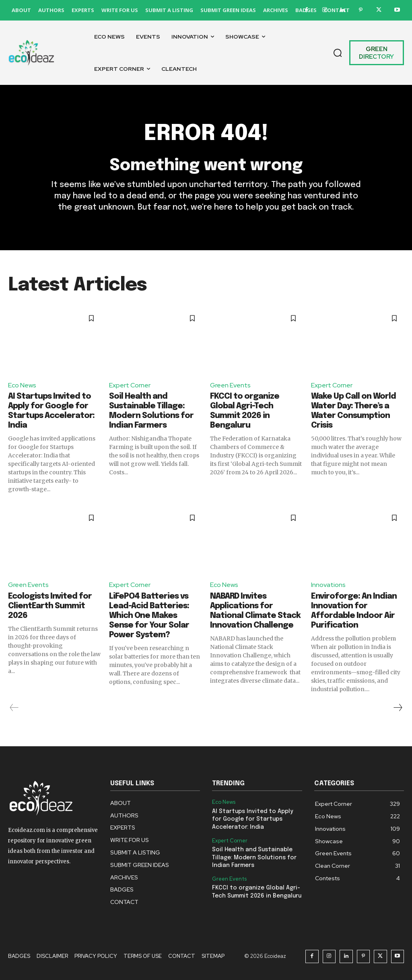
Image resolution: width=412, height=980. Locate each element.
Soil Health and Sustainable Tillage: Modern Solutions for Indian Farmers (254, 857)
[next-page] (398, 708)
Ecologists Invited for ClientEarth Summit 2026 (50, 606)
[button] (338, 53)
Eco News (22, 385)
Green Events (230, 385)
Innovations (328, 585)
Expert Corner (130, 385)
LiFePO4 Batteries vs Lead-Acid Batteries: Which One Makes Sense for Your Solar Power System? (149, 616)
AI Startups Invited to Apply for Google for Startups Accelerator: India (252, 819)
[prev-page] (14, 708)
